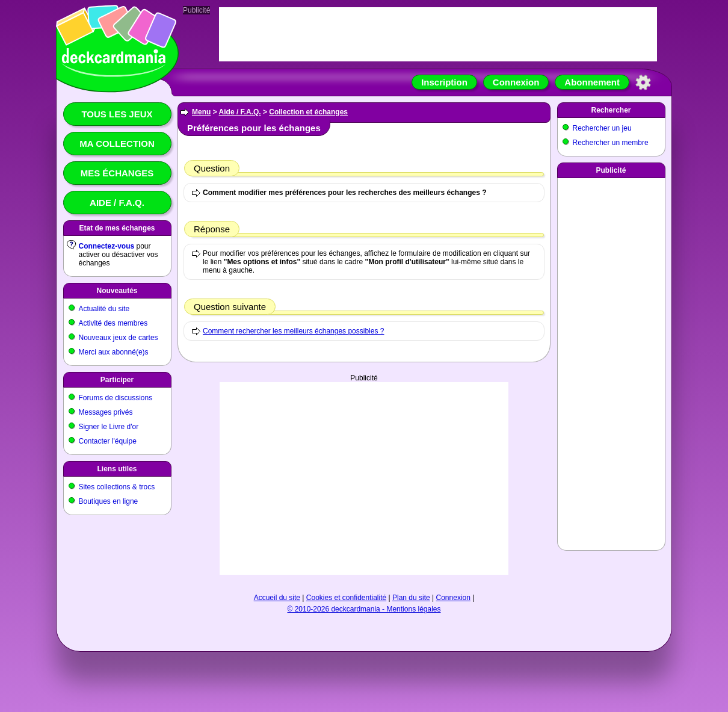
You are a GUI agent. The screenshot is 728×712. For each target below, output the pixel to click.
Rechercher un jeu (602, 128)
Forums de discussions (116, 398)
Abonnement (592, 82)
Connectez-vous (107, 246)
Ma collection (117, 144)
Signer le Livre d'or (109, 427)
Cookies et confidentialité (346, 598)
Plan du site (411, 598)
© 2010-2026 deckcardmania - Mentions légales (364, 609)
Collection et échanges (308, 112)
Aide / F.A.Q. (117, 203)
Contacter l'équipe (108, 441)
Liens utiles (117, 469)
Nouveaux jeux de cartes (119, 338)
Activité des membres (113, 323)
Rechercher (611, 110)
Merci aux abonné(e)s (114, 352)
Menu (201, 112)
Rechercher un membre (611, 143)
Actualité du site (104, 309)
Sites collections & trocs (117, 487)
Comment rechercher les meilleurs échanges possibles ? (293, 331)
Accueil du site (277, 598)
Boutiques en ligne (109, 501)
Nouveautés (117, 291)
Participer (117, 380)
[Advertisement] (364, 478)
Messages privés (106, 412)
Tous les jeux (117, 114)
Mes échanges (117, 173)
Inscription (444, 82)
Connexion (516, 82)
